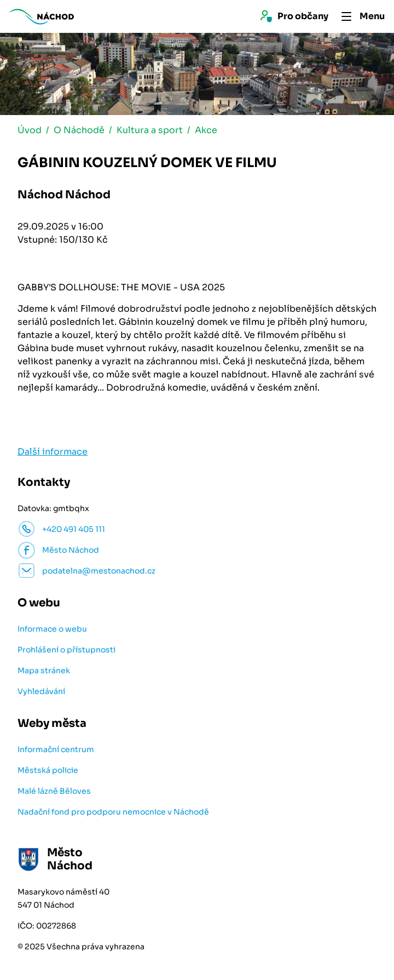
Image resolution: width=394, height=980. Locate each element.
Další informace (53, 452)
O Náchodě (79, 130)
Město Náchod (71, 550)
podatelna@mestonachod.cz (99, 571)
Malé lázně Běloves (54, 791)
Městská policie (48, 770)
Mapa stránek (44, 670)
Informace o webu (52, 629)
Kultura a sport (150, 130)
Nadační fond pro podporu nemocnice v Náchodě (113, 812)
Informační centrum (56, 749)
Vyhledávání (41, 691)
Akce (206, 130)
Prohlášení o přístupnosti (66, 650)
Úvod (30, 130)
